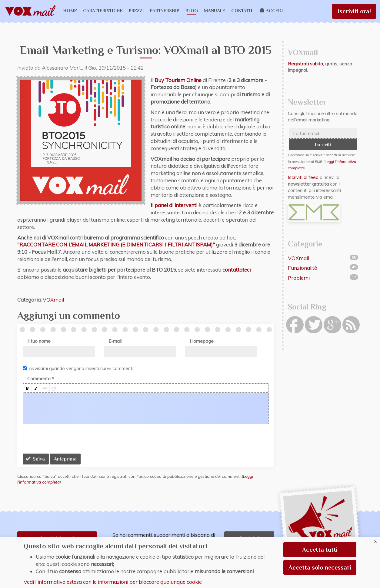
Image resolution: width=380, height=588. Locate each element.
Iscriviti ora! (354, 11)
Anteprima (65, 459)
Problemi (299, 278)
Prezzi (136, 10)
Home (70, 10)
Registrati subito (305, 64)
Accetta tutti (320, 550)
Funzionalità (303, 268)
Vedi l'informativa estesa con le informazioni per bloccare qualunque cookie (113, 582)
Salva (35, 459)
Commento (41, 379)
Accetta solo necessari (320, 567)
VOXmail (53, 300)
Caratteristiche (103, 10)
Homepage (202, 341)
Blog (192, 10)
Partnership (165, 10)
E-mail (115, 341)
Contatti (242, 10)
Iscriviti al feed (303, 177)
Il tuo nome (39, 341)
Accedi (272, 10)
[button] (27, 388)
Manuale (215, 10)
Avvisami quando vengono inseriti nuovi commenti (78, 368)
